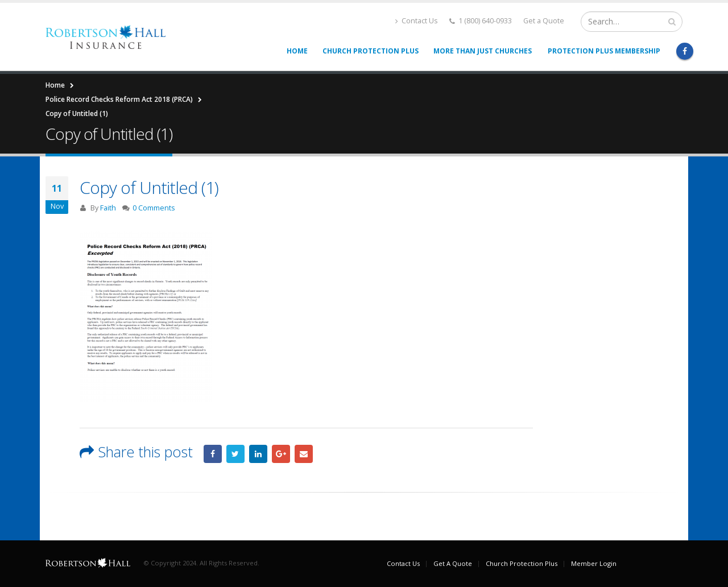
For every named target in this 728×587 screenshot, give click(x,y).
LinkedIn (258, 454)
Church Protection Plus (371, 51)
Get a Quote (544, 21)
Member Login (594, 563)
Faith (108, 208)
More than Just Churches (483, 51)
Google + (281, 454)
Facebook (213, 454)
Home (297, 51)
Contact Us (417, 21)
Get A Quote (453, 563)
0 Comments (154, 208)
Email (304, 454)
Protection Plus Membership (604, 51)
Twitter (235, 454)
